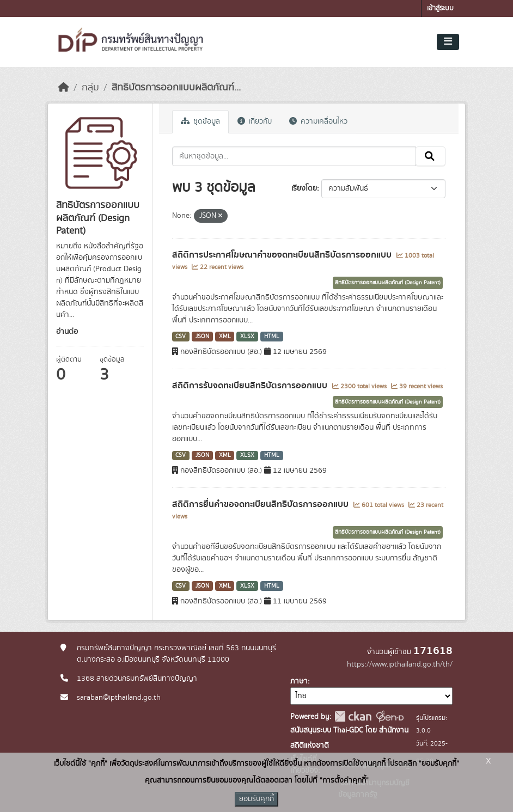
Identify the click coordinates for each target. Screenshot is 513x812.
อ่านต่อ (67, 332)
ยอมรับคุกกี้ (256, 799)
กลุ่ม (90, 88)
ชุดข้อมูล (200, 121)
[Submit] (430, 156)
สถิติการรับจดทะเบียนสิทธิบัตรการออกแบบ (251, 386)
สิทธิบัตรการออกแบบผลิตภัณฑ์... (176, 88)
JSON (202, 337)
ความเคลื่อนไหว (318, 121)
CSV (181, 337)
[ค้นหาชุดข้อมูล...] (294, 156)
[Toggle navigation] (448, 42)
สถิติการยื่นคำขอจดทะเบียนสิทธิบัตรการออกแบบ (261, 504)
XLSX (247, 337)
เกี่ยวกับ (255, 121)
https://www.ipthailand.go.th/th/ (400, 664)
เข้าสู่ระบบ (440, 8)
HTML (272, 337)
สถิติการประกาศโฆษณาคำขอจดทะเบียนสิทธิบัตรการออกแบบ (283, 255)
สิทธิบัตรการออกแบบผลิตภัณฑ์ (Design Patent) (388, 283)
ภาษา (299, 681)
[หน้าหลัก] (64, 88)
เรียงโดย (304, 188)
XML (225, 337)
